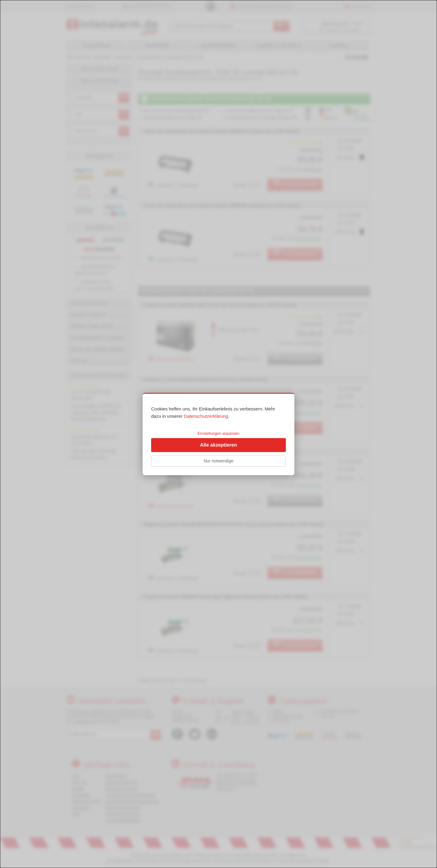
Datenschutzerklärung (206, 416)
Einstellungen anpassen (218, 433)
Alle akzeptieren (218, 445)
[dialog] (218, 434)
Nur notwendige (218, 461)
